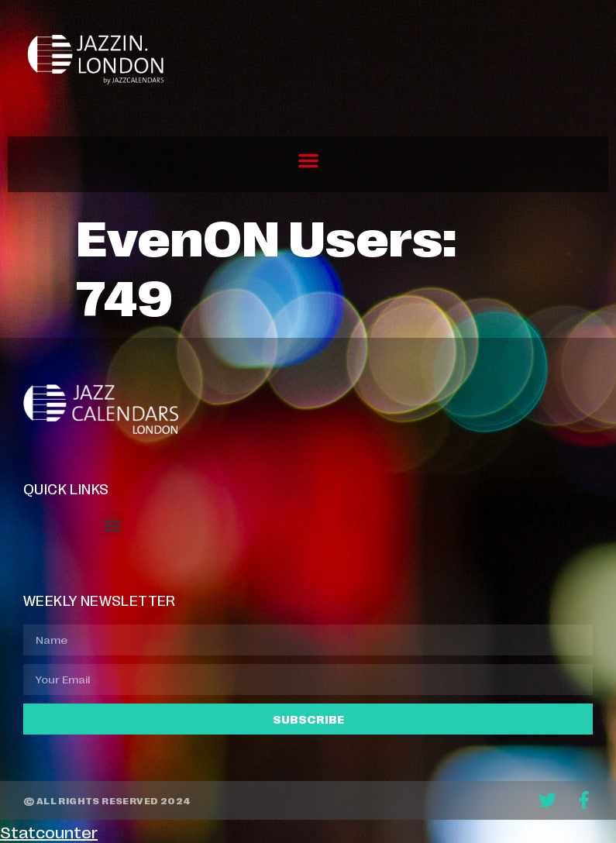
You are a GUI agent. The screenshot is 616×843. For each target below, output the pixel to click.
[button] (308, 160)
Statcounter (49, 831)
